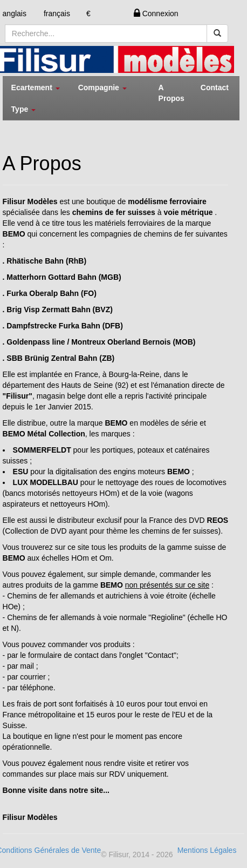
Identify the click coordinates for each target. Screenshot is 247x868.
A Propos (171, 93)
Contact (215, 88)
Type (24, 109)
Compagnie (102, 88)
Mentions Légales (207, 850)
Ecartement (36, 88)
